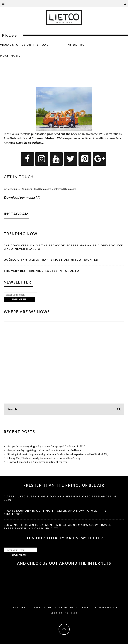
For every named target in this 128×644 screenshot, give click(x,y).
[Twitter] (71, 159)
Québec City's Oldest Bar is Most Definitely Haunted (51, 260)
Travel (37, 607)
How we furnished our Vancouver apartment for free (37, 462)
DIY (51, 607)
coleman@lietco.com (65, 189)
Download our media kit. (22, 197)
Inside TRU (76, 45)
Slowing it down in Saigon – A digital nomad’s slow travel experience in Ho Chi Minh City (58, 454)
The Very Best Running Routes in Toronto (41, 271)
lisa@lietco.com (43, 189)
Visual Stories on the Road (24, 45)
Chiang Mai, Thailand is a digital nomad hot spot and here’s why (44, 458)
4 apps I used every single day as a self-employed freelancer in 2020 (46, 446)
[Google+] (99, 159)
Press (84, 607)
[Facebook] (27, 159)
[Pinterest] (85, 159)
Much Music (10, 56)
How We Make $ (106, 607)
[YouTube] (56, 159)
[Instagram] (42, 159)
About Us (67, 607)
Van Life (19, 607)
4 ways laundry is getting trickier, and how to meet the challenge (44, 450)
